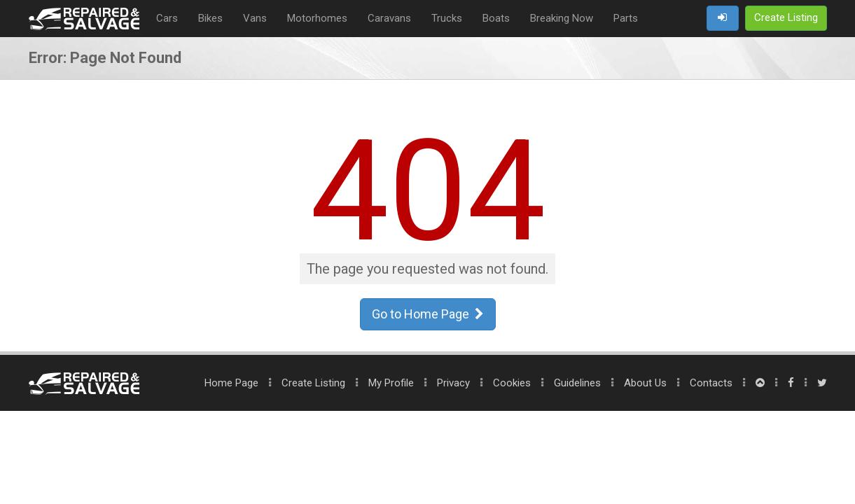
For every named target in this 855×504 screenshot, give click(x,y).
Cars (167, 18)
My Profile (391, 383)
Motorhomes (317, 18)
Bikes (210, 18)
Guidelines (577, 383)
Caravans (389, 18)
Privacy (453, 383)
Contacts (711, 383)
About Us (645, 383)
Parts (626, 18)
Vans (255, 18)
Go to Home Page (428, 314)
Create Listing (313, 383)
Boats (496, 18)
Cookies (512, 383)
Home (231, 383)
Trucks (447, 18)
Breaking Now (562, 18)
